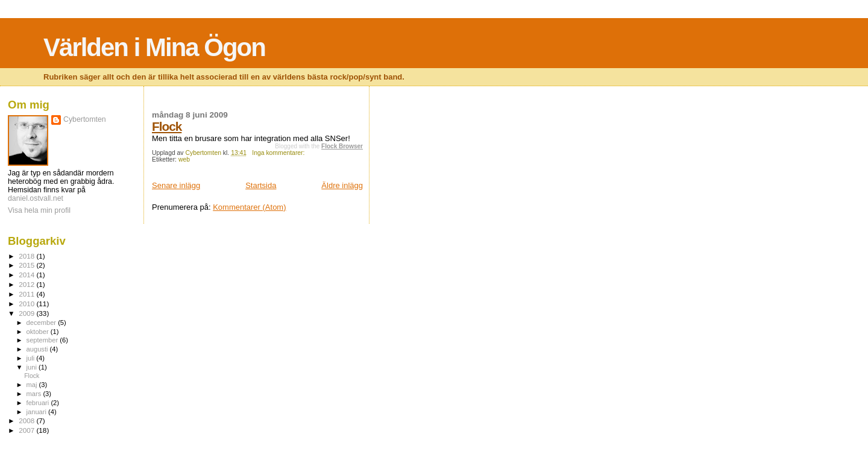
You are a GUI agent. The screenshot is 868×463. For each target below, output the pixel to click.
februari (39, 403)
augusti (38, 349)
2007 (27, 430)
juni (33, 367)
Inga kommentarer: (279, 153)
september (43, 340)
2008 (27, 420)
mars (35, 394)
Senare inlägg (176, 185)
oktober (39, 332)
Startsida (261, 185)
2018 (27, 256)
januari (38, 412)
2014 (27, 275)
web (184, 159)
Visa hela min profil (39, 210)
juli (32, 358)
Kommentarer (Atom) (249, 207)
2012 (27, 284)
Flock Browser (342, 146)
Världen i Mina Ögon (154, 47)
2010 (27, 304)
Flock (167, 126)
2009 (27, 313)
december (42, 323)
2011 (27, 294)
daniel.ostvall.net (36, 198)
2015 (27, 265)
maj (33, 385)
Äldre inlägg (342, 185)
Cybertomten (85, 119)
